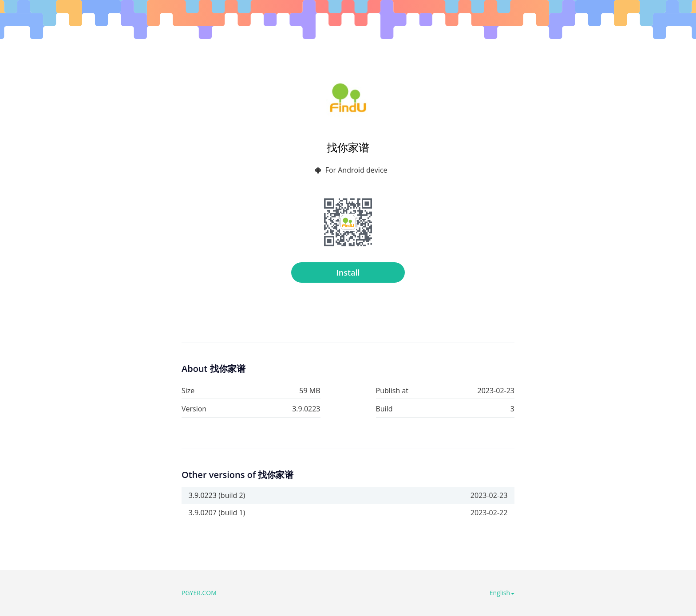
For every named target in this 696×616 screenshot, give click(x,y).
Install (348, 272)
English (502, 593)
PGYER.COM (199, 593)
